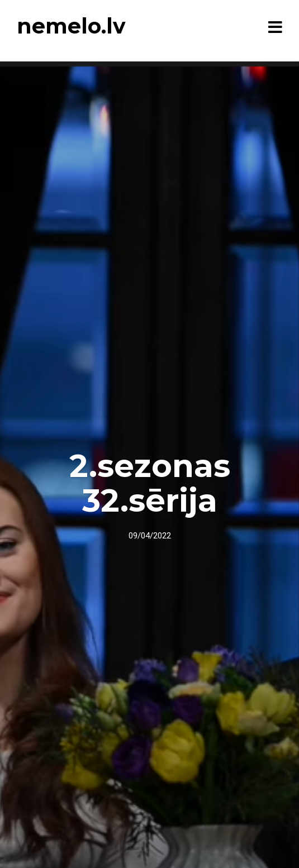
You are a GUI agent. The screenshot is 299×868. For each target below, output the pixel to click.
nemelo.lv (71, 26)
